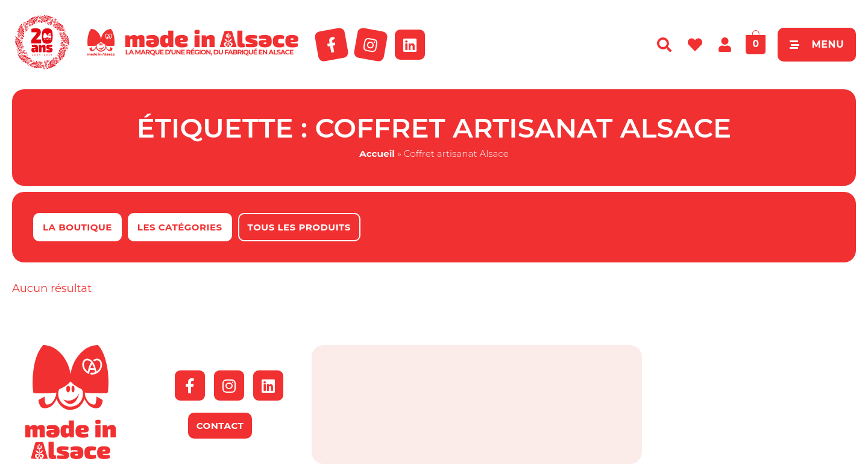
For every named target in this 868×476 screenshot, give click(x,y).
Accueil (377, 154)
